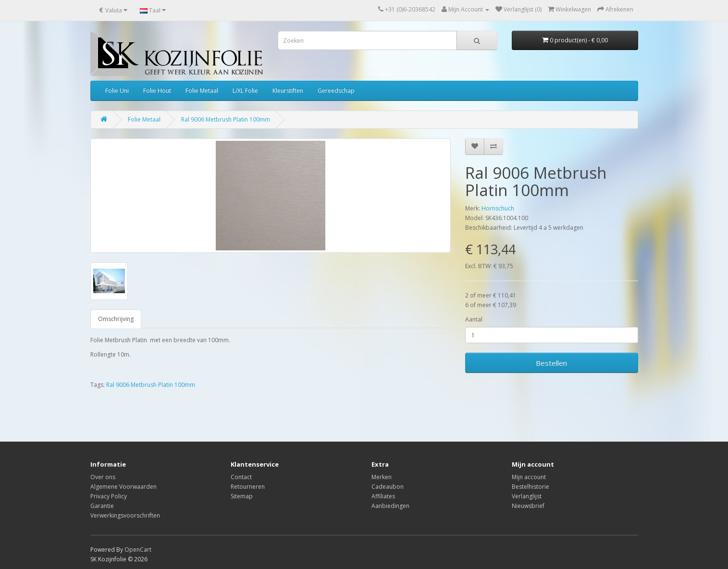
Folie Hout (157, 91)
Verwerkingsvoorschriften (125, 515)
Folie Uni (117, 91)
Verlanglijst (527, 496)
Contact (241, 477)
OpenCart (138, 550)
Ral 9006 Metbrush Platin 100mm (226, 119)
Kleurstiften (288, 91)
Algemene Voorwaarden (123, 487)
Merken (382, 477)
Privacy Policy (109, 496)
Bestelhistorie (531, 487)
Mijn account (529, 477)
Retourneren (248, 487)
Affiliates (383, 496)
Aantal (474, 319)
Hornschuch (498, 208)
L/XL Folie (245, 91)
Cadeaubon (388, 487)
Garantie (102, 506)
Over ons (103, 477)
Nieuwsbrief (528, 506)
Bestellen (551, 363)
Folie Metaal (202, 91)
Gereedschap (336, 91)
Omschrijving (116, 319)
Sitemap (242, 496)
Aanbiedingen (390, 506)
